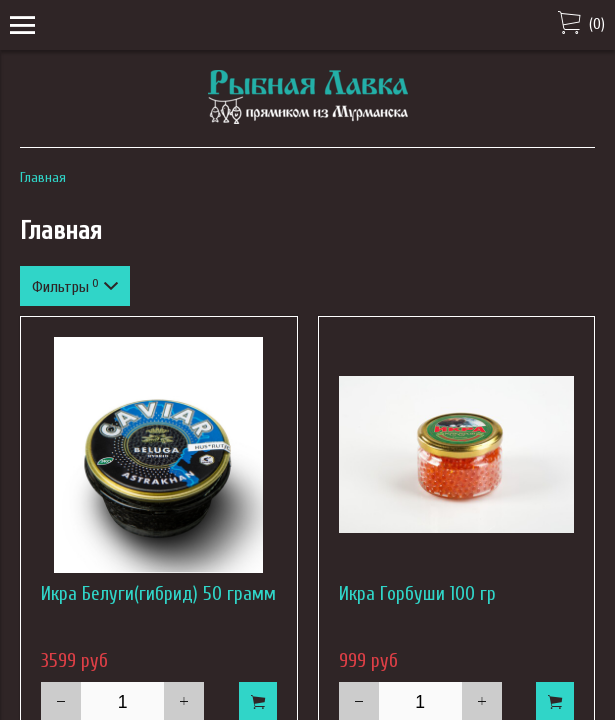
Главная (43, 177)
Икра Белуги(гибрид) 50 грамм (158, 594)
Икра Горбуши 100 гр (417, 594)
